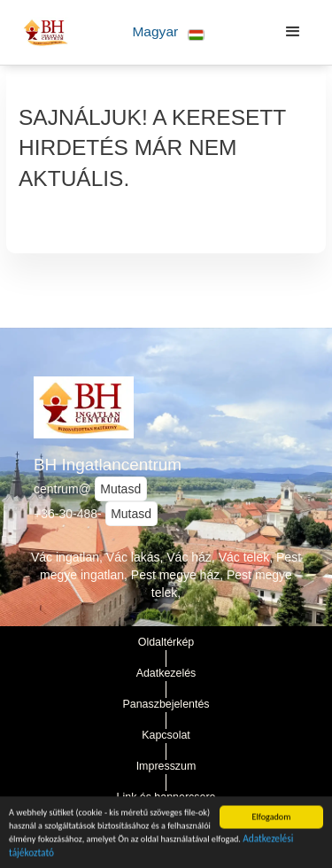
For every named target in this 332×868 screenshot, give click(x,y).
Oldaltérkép (166, 642)
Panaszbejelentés (166, 704)
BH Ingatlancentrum (108, 465)
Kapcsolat (166, 735)
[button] (169, 32)
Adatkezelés (166, 673)
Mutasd (120, 489)
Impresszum (166, 766)
